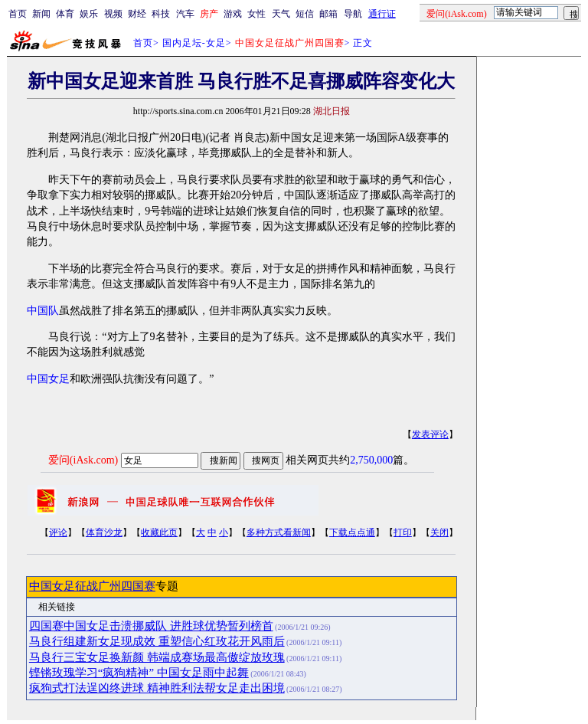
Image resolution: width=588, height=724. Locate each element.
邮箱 (328, 14)
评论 (58, 532)
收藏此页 (159, 532)
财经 (137, 14)
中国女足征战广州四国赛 (92, 586)
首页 (18, 14)
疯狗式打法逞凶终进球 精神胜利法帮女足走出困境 (157, 688)
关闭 (439, 532)
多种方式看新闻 (279, 532)
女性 (256, 14)
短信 (305, 14)
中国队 (43, 311)
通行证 (382, 14)
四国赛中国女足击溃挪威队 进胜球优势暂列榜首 (151, 626)
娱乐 (89, 14)
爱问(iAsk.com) (83, 460)
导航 (353, 14)
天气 (281, 14)
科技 (161, 14)
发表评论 (430, 434)
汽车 (185, 14)
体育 (65, 14)
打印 (403, 532)
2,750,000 (371, 460)
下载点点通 (352, 532)
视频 (113, 14)
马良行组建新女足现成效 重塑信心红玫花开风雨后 (157, 641)
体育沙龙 (104, 532)
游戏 (233, 14)
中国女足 (48, 379)
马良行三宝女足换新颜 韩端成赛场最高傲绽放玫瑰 (157, 657)
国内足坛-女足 (194, 43)
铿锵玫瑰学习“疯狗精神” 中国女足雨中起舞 (139, 673)
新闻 (41, 14)
